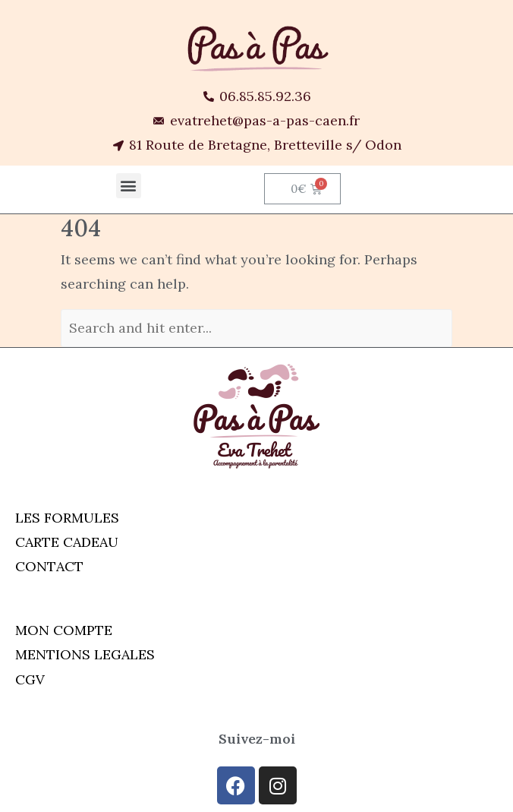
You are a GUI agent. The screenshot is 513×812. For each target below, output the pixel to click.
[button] (129, 186)
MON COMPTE (64, 630)
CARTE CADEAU (67, 542)
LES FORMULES (67, 518)
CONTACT (49, 566)
